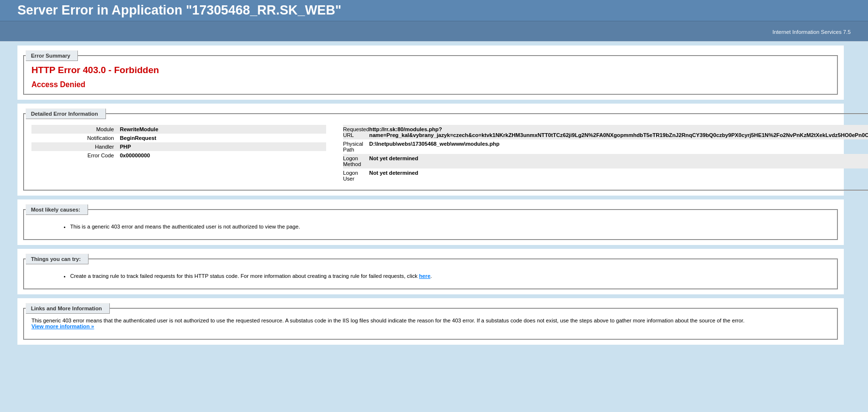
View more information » (63, 326)
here (425, 276)
